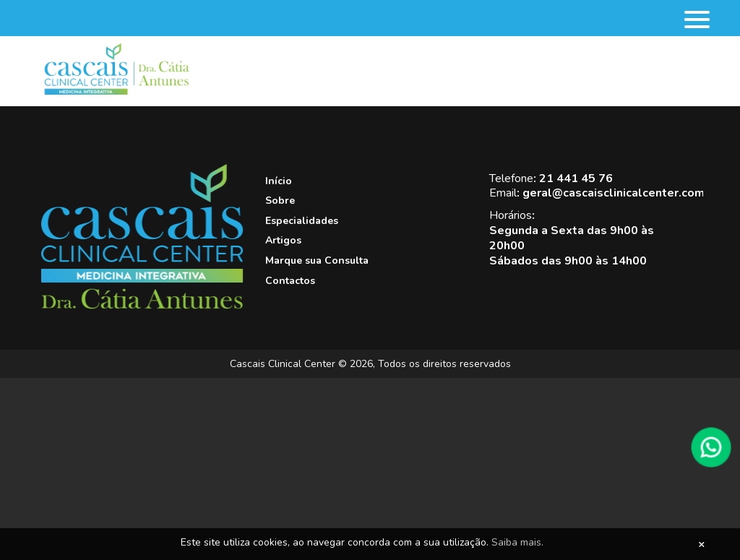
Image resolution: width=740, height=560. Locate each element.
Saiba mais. (517, 542)
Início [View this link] (279, 181)
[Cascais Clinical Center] (142, 306)
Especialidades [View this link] (302, 221)
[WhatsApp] (711, 447)
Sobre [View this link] (280, 201)
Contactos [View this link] (290, 281)
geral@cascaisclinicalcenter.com (614, 193)
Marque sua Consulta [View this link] (317, 260)
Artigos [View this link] (283, 240)
